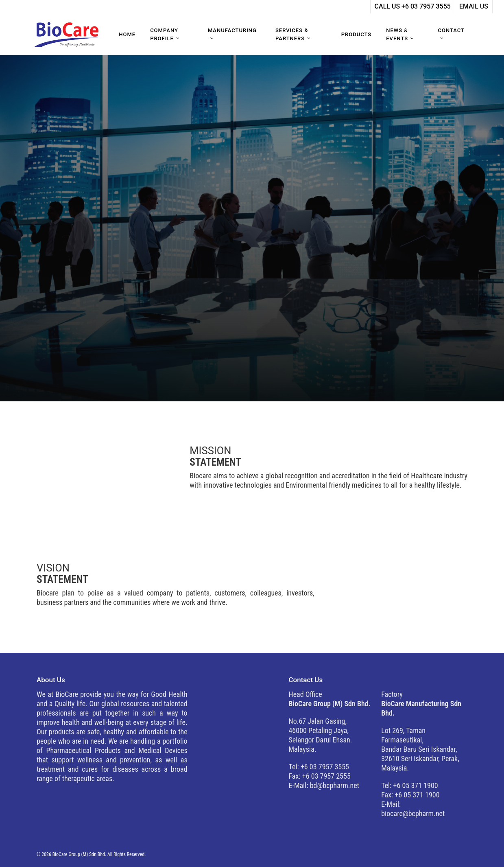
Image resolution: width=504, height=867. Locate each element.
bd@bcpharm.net (335, 785)
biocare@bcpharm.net (413, 813)
